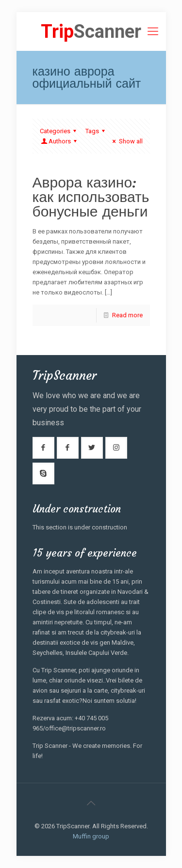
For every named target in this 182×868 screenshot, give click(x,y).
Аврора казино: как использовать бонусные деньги (91, 197)
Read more (127, 315)
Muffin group (91, 836)
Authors (60, 141)
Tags (97, 131)
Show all (126, 141)
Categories (59, 131)
